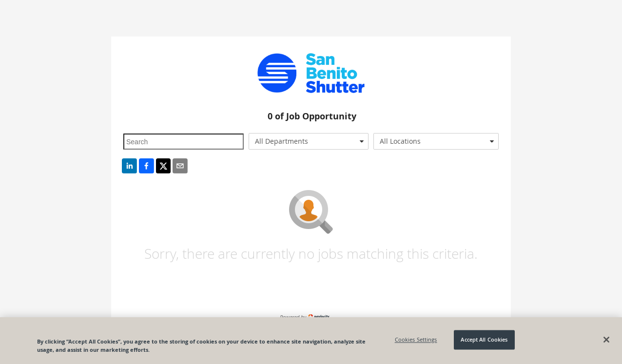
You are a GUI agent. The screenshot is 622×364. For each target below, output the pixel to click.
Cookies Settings (416, 340)
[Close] (606, 340)
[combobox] (309, 141)
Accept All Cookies (484, 340)
